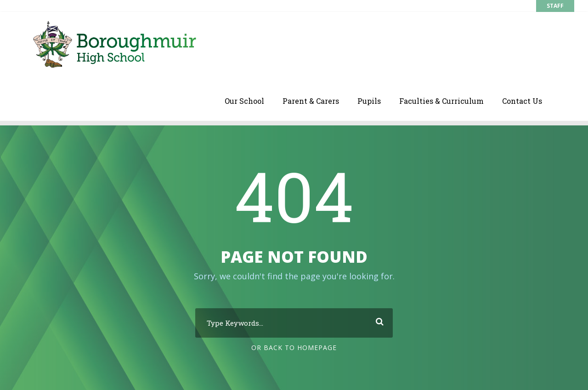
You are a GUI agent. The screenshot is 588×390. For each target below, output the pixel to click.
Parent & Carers (311, 101)
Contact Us (522, 101)
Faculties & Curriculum (441, 101)
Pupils (369, 101)
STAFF (555, 6)
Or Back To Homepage (294, 348)
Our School (244, 101)
